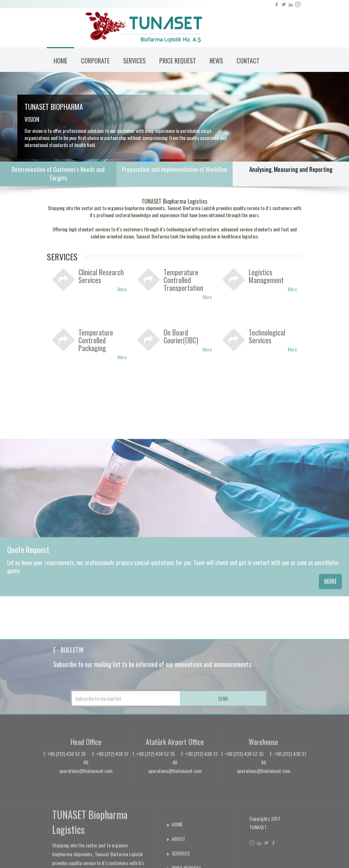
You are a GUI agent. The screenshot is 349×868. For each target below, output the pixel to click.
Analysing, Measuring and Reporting (291, 170)
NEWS (216, 61)
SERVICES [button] (134, 61)
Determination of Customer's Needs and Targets (58, 174)
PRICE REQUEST (178, 61)
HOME (60, 61)
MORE (330, 635)
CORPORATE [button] (95, 61)
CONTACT (248, 61)
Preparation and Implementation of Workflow (175, 170)
